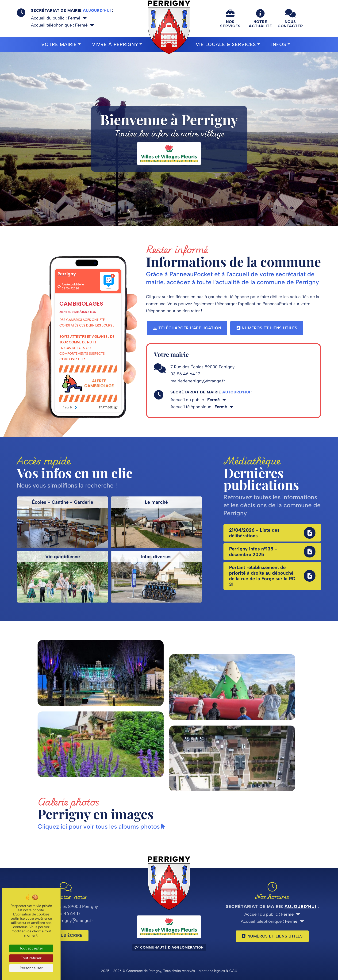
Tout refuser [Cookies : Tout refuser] (31, 958)
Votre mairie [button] (59, 44)
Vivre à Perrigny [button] (115, 44)
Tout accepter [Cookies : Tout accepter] (31, 948)
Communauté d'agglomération (169, 947)
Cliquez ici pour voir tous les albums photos (101, 826)
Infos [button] (279, 44)
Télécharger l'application (187, 328)
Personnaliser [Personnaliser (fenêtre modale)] (31, 968)
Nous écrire (66, 935)
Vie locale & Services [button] (226, 44)
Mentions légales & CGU (218, 971)
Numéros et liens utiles (267, 328)
